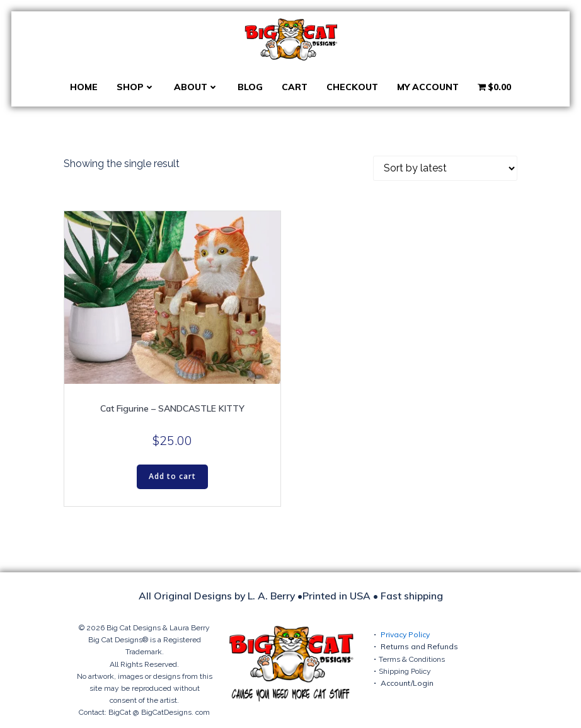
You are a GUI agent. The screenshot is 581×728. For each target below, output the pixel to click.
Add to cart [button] (172, 476)
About (196, 87)
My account (428, 87)
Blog (250, 87)
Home (84, 87)
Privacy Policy (405, 634)
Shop (136, 87)
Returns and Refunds (419, 646)
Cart (295, 87)
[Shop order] (445, 168)
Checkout (352, 87)
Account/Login (407, 683)
